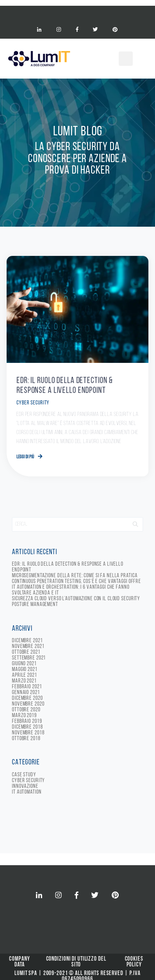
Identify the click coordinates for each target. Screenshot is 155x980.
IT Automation (27, 792)
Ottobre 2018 (26, 739)
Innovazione (25, 786)
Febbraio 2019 (27, 721)
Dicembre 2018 (27, 727)
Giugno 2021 (24, 664)
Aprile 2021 (25, 675)
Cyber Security (33, 403)
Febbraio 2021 (27, 687)
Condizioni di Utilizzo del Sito (76, 962)
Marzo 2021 (24, 681)
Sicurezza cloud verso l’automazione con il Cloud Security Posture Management (76, 602)
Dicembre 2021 (27, 641)
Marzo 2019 (24, 716)
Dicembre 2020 (27, 698)
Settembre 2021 (29, 658)
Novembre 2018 (28, 733)
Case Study (24, 775)
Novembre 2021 (28, 647)
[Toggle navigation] (77, 13)
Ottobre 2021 (26, 652)
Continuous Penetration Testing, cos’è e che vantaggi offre (76, 582)
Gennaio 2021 (26, 693)
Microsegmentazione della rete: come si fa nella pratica (75, 576)
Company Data (19, 962)
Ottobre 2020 (26, 710)
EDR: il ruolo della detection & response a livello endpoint (68, 567)
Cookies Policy (134, 962)
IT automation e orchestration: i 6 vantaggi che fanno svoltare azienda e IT (71, 590)
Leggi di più (29, 457)
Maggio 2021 (25, 670)
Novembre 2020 (28, 704)
